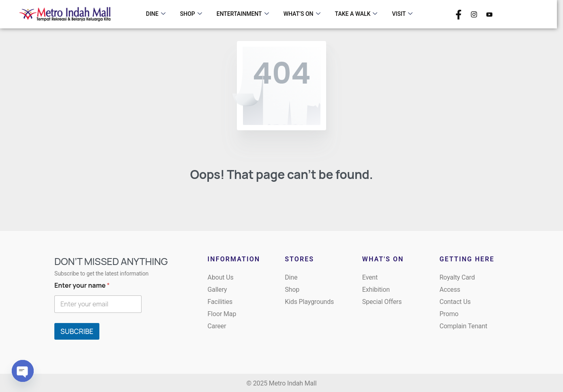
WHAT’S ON (302, 14)
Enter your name (82, 285)
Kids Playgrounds (309, 302)
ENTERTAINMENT (243, 14)
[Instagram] (474, 14)
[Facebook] (459, 14)
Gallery (217, 290)
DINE (156, 14)
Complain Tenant (463, 326)
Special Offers (382, 302)
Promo (449, 314)
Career (217, 326)
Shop (292, 290)
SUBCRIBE (77, 331)
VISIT (402, 14)
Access (450, 290)
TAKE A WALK (356, 14)
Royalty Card (457, 277)
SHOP (191, 14)
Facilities (220, 302)
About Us (221, 277)
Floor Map (222, 314)
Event (370, 277)
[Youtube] (489, 14)
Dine (291, 277)
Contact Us (455, 302)
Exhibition (376, 290)
